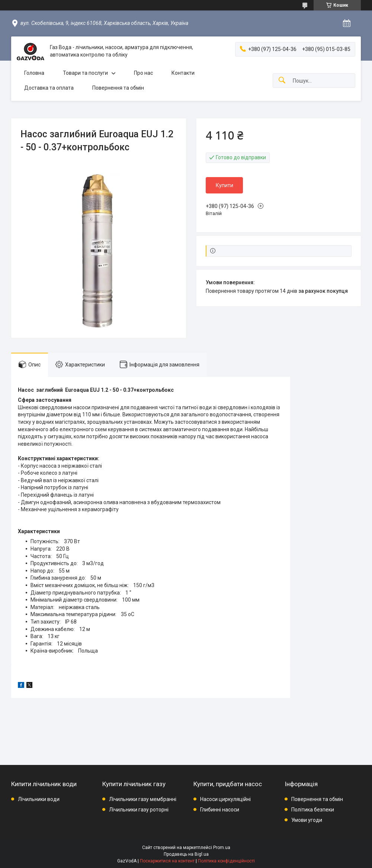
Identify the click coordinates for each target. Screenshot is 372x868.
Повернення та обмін (118, 88)
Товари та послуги (85, 73)
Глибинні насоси (220, 810)
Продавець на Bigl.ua (186, 854)
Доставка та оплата (49, 88)
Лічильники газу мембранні (143, 799)
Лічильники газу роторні (139, 810)
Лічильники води (39, 799)
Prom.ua (222, 848)
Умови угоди (307, 820)
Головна (34, 73)
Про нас (143, 73)
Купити (225, 185)
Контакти (183, 73)
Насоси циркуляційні (225, 799)
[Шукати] (282, 81)
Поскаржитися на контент (167, 861)
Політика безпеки (313, 810)
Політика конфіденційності (226, 861)
